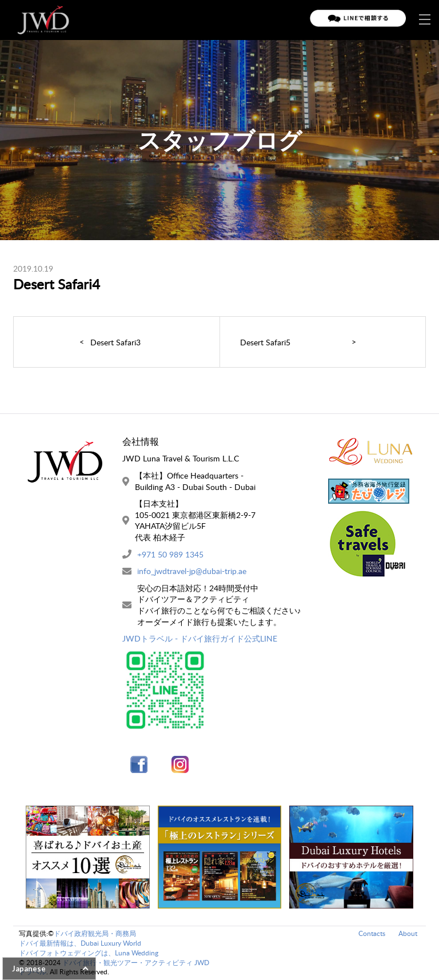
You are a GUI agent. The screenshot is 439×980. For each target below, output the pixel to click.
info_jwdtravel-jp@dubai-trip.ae (192, 571)
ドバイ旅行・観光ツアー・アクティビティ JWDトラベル (114, 967)
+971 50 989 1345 (170, 554)
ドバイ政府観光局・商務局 (95, 933)
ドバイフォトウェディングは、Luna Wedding (89, 953)
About (408, 933)
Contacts (372, 933)
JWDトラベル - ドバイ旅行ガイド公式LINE (200, 638)
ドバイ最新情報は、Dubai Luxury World (80, 943)
